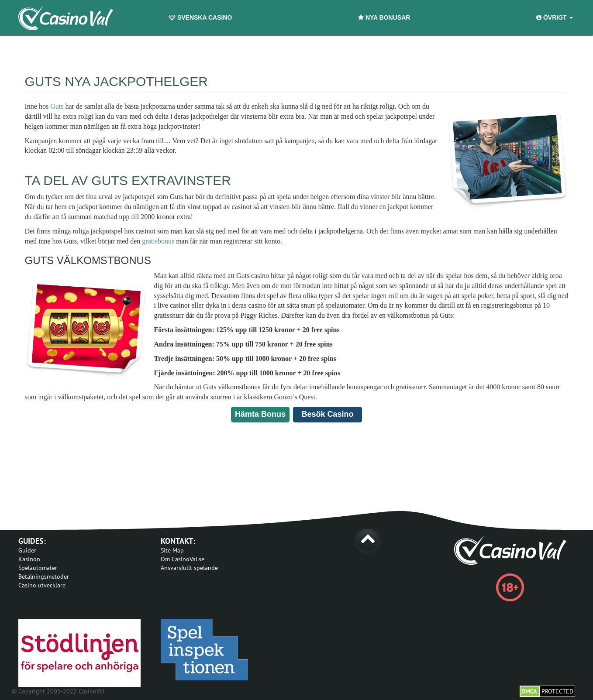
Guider (27, 550)
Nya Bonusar (384, 17)
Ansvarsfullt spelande (189, 568)
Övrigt (554, 17)
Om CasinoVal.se (183, 559)
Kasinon (29, 559)
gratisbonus (158, 241)
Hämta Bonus (260, 414)
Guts (57, 106)
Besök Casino (327, 414)
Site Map (172, 550)
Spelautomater (38, 568)
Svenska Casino (200, 17)
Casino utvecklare (42, 585)
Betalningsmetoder (44, 576)
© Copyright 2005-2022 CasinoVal (58, 691)
